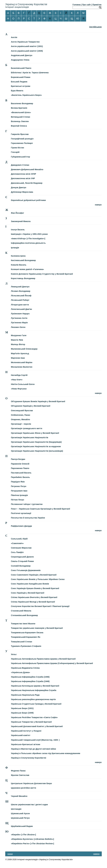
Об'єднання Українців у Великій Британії (31, 406)
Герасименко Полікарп (22, 143)
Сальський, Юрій (19, 539)
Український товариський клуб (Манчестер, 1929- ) (35, 740)
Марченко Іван (18, 358)
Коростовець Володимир (23, 278)
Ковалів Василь (19, 265)
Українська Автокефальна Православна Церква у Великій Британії (43, 659)
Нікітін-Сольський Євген (23, 384)
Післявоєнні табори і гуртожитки (27, 504)
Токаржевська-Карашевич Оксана (27, 633)
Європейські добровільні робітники (28, 200)
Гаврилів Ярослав (20, 134)
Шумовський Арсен (20, 813)
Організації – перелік (21, 424)
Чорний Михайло (19, 796)
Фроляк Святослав (20, 775)
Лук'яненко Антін (19, 318)
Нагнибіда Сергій (19, 375)
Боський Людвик (19, 82)
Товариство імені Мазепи (23, 624)
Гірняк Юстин (17, 148)
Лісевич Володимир (21, 291)
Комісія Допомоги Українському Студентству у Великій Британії (42, 274)
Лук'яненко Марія (19, 323)
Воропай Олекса (19, 126)
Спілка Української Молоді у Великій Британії (33, 602)
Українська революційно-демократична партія (33, 699)
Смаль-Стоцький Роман (22, 561)
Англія (14, 37)
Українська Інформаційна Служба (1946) (30, 677)
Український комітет (21, 735)
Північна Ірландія (19, 495)
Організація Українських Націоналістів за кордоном (36, 446)
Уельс (14, 654)
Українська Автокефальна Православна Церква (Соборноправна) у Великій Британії (52, 663)
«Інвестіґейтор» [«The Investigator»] (28, 239)
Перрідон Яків (18, 482)
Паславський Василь (21, 473)
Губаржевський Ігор (20, 157)
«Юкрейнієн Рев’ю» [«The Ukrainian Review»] (32, 844)
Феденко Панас (18, 771)
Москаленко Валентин (22, 367)
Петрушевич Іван (19, 491)
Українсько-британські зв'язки (25, 744)
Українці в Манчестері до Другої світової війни (33, 749)
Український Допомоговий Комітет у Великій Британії (37, 726)
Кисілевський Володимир (23, 260)
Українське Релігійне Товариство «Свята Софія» (34, 717)
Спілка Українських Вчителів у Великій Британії (34, 597)
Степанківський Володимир (24, 615)
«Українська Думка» (20, 672)
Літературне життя (20, 305)
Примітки (97, 5)
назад (10, 854)
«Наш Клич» (17, 380)
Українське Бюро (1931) (22, 708)
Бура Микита (17, 91)
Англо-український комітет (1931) (27, 46)
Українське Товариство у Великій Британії (31, 722)
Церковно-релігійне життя (23, 788)
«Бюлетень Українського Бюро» (26, 95)
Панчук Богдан (18, 459)
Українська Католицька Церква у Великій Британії (35, 686)
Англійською (95, 27)
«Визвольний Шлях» (21, 112)
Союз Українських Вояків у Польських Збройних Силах (38, 579)
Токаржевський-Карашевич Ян (26, 637)
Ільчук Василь (18, 230)
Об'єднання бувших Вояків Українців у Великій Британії (38, 401)
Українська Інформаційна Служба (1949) (30, 681)
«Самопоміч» (17, 543)
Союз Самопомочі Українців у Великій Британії (34, 575)
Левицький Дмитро (20, 287)
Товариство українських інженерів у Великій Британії (37, 628)
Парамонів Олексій (20, 464)
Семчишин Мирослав (21, 548)
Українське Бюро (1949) (22, 713)
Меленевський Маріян (22, 362)
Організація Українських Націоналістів (29, 437)
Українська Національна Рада (25, 695)
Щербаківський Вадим (22, 826)
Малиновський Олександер (24, 349)
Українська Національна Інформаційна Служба (34, 690)
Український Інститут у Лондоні (26, 731)
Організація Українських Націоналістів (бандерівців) (36, 442)
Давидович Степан (20, 165)
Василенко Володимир (22, 103)
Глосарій (15, 152)
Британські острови (21, 86)
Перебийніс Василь (20, 477)
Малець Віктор (18, 344)
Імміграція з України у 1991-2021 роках (29, 234)
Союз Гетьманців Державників (26, 570)
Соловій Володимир (21, 566)
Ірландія (15, 248)
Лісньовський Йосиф (21, 296)
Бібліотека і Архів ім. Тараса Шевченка (30, 73)
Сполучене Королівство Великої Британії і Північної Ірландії (40, 606)
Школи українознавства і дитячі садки (29, 805)
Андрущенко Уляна (20, 60)
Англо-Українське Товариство (25, 42)
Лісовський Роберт (20, 300)
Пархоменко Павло (20, 468)
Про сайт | (87, 5)
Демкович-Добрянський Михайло (27, 169)
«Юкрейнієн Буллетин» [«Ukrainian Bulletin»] (32, 839)
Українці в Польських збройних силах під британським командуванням (45, 753)
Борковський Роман (21, 77)
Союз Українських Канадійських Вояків (30, 584)
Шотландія (16, 809)
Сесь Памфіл (17, 552)
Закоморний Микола (21, 221)
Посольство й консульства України (28, 518)
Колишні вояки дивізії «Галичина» (27, 269)
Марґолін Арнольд (20, 353)
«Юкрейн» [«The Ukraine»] (23, 835)
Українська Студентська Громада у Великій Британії (36, 704)
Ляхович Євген (18, 327)
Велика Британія (19, 108)
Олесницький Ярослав (22, 411)
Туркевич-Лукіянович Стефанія (26, 646)
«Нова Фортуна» (19, 389)
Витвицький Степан (20, 117)
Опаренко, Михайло (20, 419)
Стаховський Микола (21, 611)
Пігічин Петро (17, 500)
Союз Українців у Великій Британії (28, 593)
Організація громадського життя (26, 428)
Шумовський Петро (20, 818)
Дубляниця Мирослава (22, 192)
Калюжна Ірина (18, 256)
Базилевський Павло (21, 68)
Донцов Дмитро (19, 187)
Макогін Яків (17, 340)
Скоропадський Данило (22, 557)
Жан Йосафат (17, 213)
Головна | (77, 5)
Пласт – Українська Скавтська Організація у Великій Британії (40, 509)
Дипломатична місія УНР (23, 178)
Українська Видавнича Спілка (25, 668)
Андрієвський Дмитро (22, 55)
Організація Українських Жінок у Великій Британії (35, 433)
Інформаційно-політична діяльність (28, 243)
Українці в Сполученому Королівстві (28, 758)
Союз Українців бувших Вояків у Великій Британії (35, 588)
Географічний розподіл (22, 139)
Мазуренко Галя (19, 335)
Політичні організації (21, 513)
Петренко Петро (19, 486)
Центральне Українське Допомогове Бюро (31, 783)
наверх (98, 205)
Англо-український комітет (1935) (27, 51)
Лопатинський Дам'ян (21, 309)
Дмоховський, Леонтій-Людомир (27, 183)
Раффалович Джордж (21, 526)
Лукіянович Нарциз (20, 314)
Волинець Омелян (20, 121)
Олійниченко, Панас (21, 415)
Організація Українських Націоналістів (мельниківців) (37, 451)
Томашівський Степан (21, 642)
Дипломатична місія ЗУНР (23, 174)
